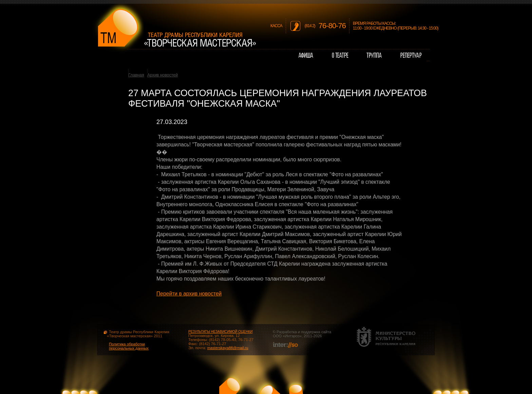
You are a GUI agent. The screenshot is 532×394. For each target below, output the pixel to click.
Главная (136, 75)
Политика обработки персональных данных (129, 346)
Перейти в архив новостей (189, 294)
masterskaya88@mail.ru (228, 348)
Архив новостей (163, 75)
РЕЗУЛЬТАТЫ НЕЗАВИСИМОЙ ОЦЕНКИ (220, 332)
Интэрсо (292, 336)
